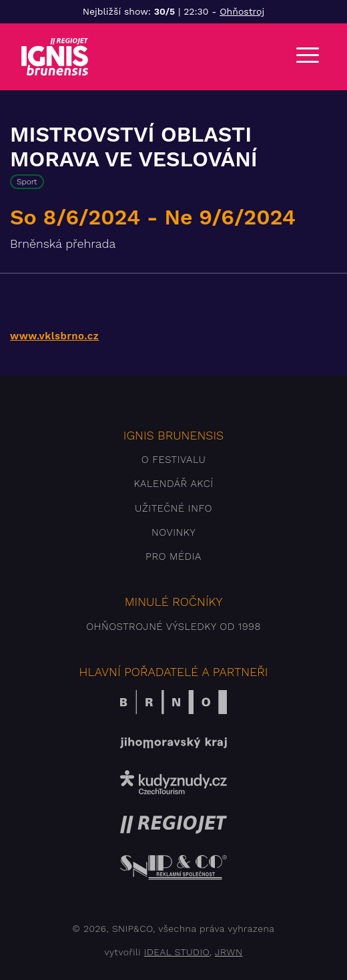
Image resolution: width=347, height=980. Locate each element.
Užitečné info (173, 508)
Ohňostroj (242, 11)
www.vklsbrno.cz (54, 336)
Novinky (173, 532)
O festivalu (174, 460)
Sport (27, 182)
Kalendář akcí (173, 484)
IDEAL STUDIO (177, 952)
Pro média (173, 556)
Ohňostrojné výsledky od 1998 (173, 627)
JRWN (229, 952)
